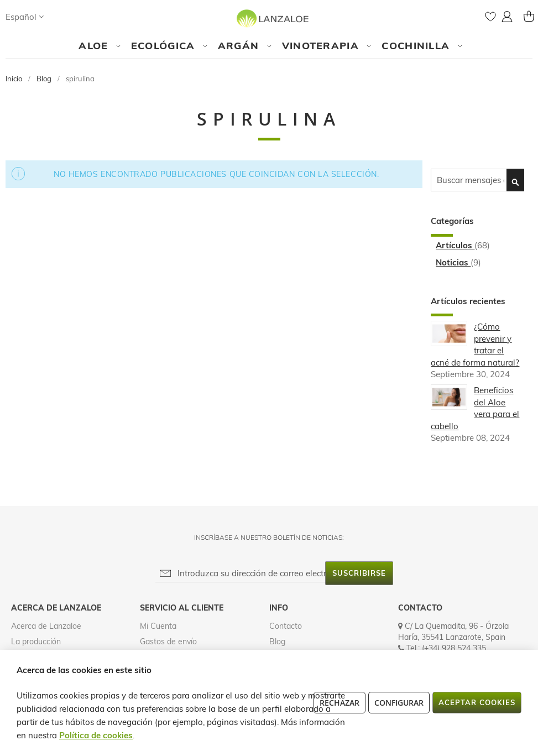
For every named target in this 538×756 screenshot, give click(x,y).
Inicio (15, 79)
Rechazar (339, 703)
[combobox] (477, 180)
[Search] (63, 17)
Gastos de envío (168, 642)
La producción (36, 642)
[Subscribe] (359, 573)
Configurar (399, 703)
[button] (25, 17)
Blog (45, 79)
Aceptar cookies (477, 702)
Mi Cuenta (158, 626)
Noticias (453, 262)
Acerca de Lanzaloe (46, 626)
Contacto (286, 626)
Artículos (455, 245)
